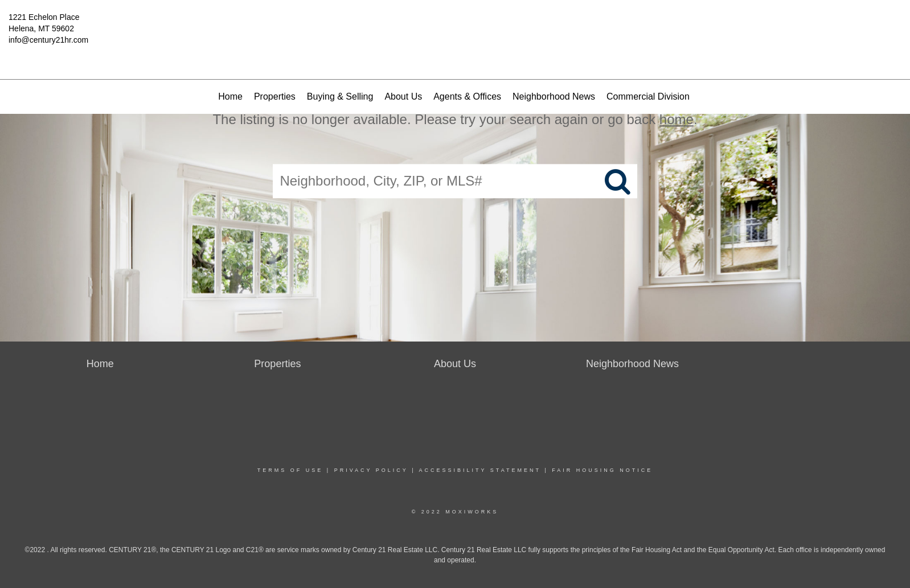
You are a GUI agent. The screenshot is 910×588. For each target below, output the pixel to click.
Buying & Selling (340, 96)
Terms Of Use (290, 470)
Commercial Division (648, 96)
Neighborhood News (554, 96)
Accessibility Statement (480, 470)
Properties (275, 96)
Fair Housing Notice (602, 470)
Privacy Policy (371, 470)
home (677, 119)
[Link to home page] (455, 26)
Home (230, 96)
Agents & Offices (467, 96)
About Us (403, 96)
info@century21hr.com (48, 40)
